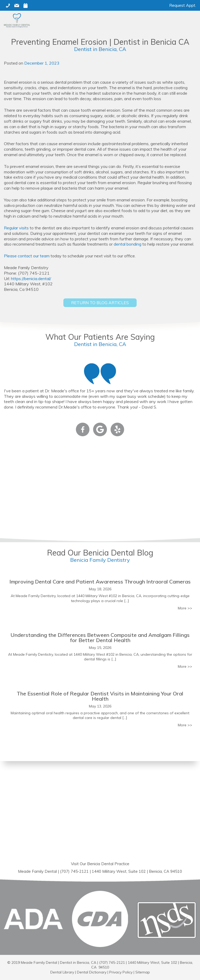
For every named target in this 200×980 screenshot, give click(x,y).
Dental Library (62, 972)
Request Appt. (183, 5)
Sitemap (143, 972)
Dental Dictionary (92, 972)
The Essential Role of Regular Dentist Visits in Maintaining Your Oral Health (100, 696)
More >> (185, 608)
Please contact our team (27, 256)
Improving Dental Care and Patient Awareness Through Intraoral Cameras (100, 582)
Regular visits (16, 228)
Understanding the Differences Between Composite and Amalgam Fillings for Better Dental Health (100, 638)
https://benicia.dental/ (31, 279)
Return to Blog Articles (100, 303)
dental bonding (128, 244)
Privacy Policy (121, 972)
